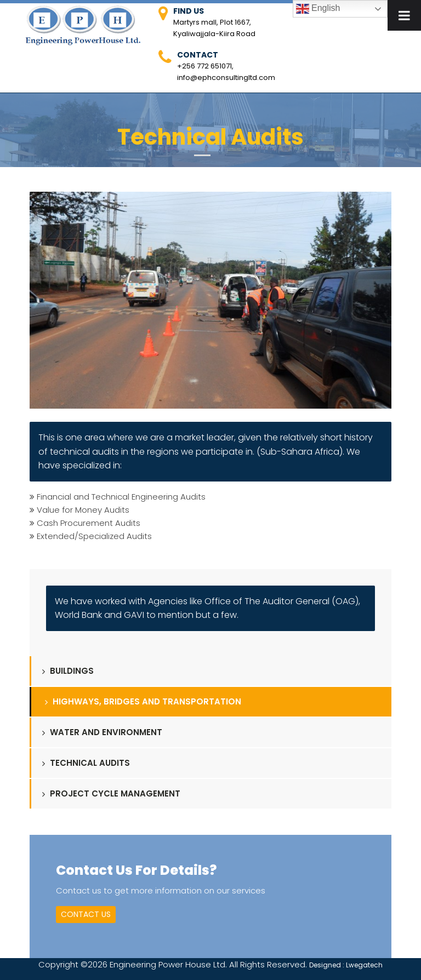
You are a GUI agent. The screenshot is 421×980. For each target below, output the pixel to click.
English (318, 9)
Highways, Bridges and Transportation (143, 701)
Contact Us (86, 914)
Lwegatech (364, 965)
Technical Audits (86, 763)
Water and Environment (102, 732)
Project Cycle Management (111, 793)
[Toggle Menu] (404, 15)
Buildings (68, 671)
